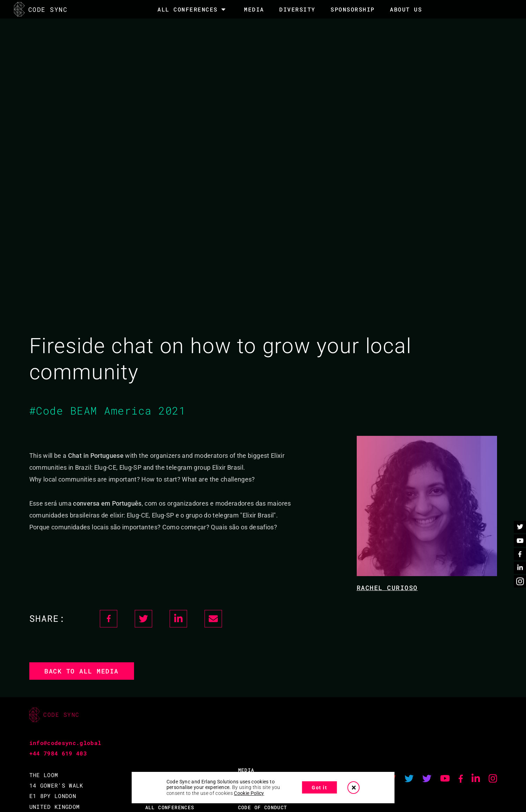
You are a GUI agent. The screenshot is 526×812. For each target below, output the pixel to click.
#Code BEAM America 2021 (108, 411)
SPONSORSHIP (353, 9)
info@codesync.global (65, 743)
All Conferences (188, 9)
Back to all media (82, 671)
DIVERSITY (297, 9)
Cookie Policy (249, 793)
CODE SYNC (41, 9)
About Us (406, 9)
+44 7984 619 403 (58, 753)
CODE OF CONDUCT (263, 807)
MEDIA (254, 9)
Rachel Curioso (387, 588)
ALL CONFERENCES (170, 807)
